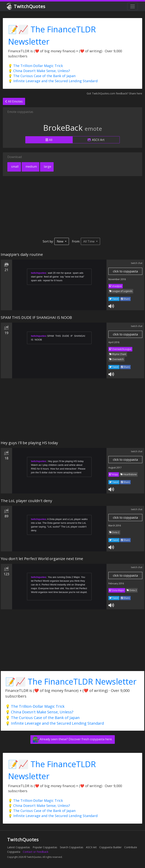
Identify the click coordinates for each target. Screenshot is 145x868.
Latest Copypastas (19, 847)
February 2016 (116, 583)
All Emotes (14, 101)
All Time (89, 241)
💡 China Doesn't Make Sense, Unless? (39, 71)
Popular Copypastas (45, 847)
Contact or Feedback (36, 852)
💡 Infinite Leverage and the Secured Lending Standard (53, 81)
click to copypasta (125, 271)
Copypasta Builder (110, 847)
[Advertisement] (72, 207)
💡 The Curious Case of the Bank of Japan (42, 76)
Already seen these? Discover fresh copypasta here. (73, 740)
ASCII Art (96, 140)
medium (31, 166)
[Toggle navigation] (133, 6)
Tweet (114, 299)
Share (125, 299)
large (47, 166)
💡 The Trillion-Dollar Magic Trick (35, 66)
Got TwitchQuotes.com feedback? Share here (114, 93)
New (60, 241)
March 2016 (115, 526)
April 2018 (114, 342)
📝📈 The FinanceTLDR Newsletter (71, 681)
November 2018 (117, 279)
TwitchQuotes (26, 6)
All (49, 140)
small (14, 166)
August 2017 (115, 468)
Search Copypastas (72, 847)
